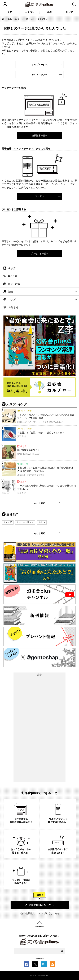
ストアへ (39, 196)
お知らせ (13, 307)
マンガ (12, 300)
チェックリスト (26, 522)
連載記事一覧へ (40, 136)
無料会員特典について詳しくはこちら (40, 913)
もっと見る (40, 503)
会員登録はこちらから (39, 905)
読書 (11, 292)
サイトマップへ (40, 75)
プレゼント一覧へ (39, 254)
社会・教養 (14, 284)
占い (43, 522)
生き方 (12, 268)
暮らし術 (13, 276)
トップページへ (40, 65)
